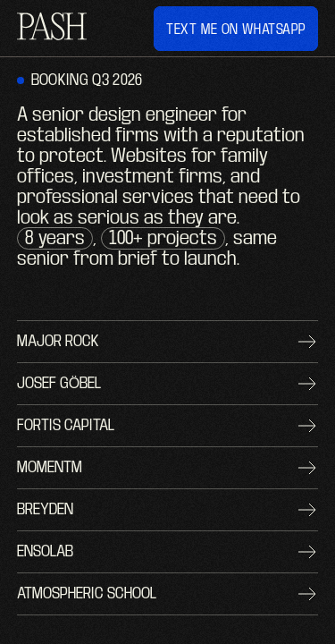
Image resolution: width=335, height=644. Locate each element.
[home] (52, 29)
